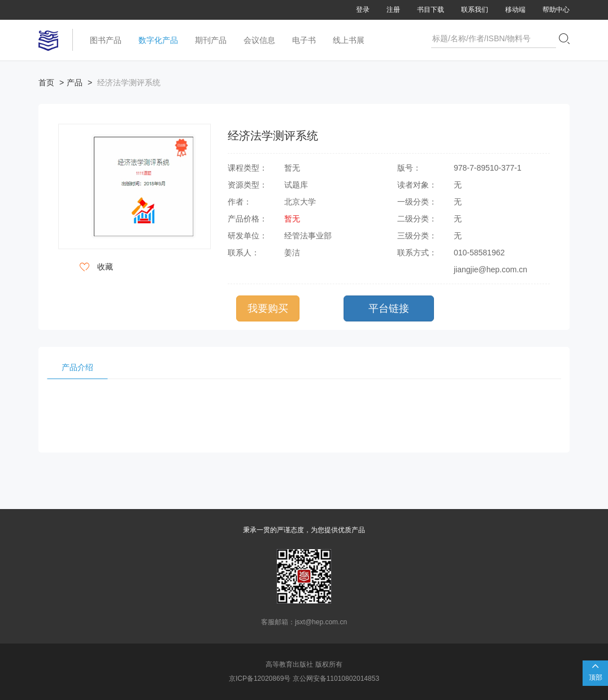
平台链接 (389, 308)
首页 (46, 82)
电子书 (304, 40)
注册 (393, 10)
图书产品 (106, 40)
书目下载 (431, 10)
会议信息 (259, 40)
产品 (75, 82)
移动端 (515, 10)
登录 (363, 10)
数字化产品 (158, 40)
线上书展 (349, 40)
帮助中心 (556, 10)
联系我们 (475, 10)
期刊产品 (211, 40)
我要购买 (268, 308)
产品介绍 (77, 367)
